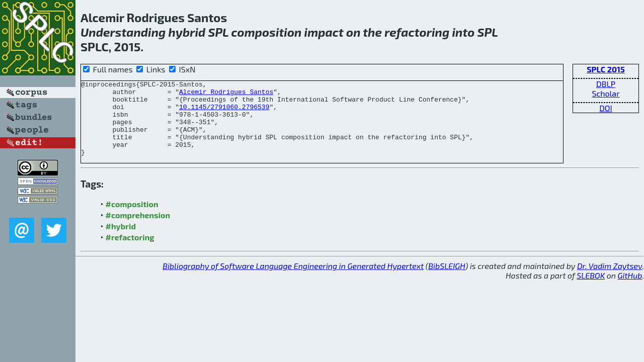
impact (324, 32)
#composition (132, 219)
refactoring (417, 32)
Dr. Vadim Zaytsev (610, 281)
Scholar (606, 93)
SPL (218, 32)
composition (267, 32)
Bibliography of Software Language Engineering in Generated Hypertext (293, 281)
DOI (606, 108)
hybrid (187, 32)
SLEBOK (591, 290)
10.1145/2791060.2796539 (224, 113)
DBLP (606, 84)
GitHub (630, 290)
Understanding (123, 32)
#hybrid (121, 241)
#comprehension (138, 230)
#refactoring (130, 252)
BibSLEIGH (447, 281)
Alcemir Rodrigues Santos (226, 95)
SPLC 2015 (606, 69)
